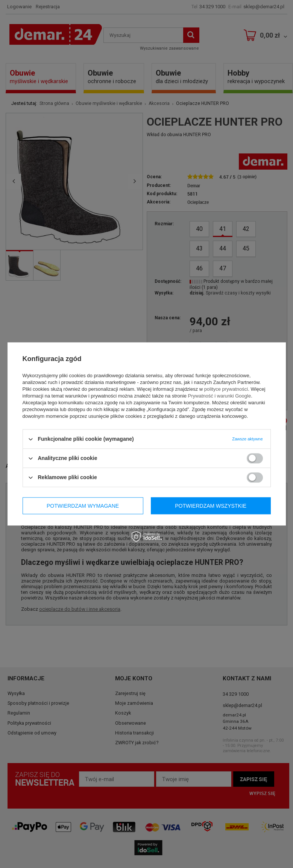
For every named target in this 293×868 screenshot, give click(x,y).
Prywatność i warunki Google (220, 396)
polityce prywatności (226, 389)
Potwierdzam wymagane (83, 506)
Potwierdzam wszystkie (211, 506)
